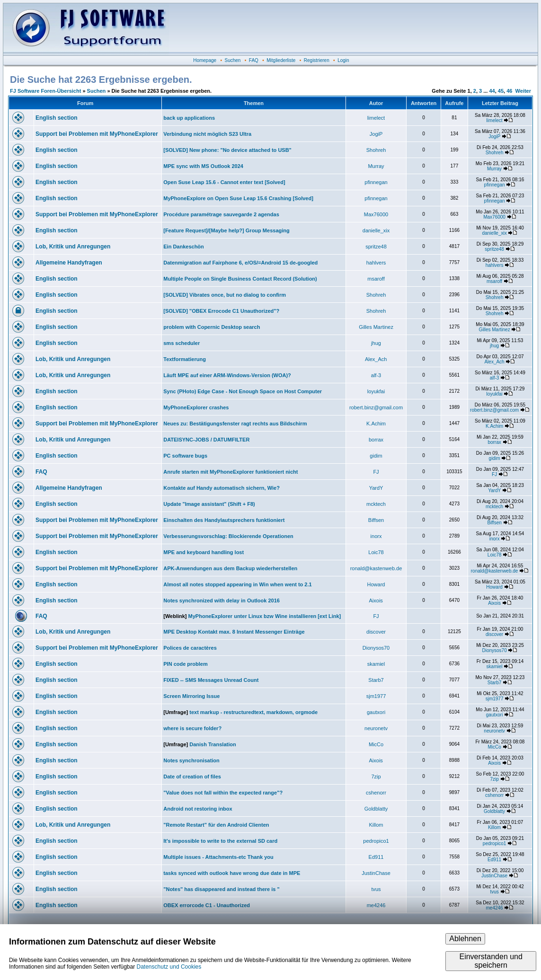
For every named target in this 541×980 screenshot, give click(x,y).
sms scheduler (182, 343)
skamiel (376, 664)
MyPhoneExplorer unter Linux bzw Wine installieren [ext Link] (265, 616)
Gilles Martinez (376, 327)
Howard (376, 584)
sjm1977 (376, 696)
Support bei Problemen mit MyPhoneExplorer (97, 134)
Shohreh (376, 150)
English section (57, 118)
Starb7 (376, 680)
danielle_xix (376, 230)
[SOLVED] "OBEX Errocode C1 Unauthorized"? (221, 311)
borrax (376, 440)
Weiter (523, 91)
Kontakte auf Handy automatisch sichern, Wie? (222, 488)
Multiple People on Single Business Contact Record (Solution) (240, 279)
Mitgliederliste (281, 60)
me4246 (376, 905)
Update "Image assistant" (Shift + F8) (209, 504)
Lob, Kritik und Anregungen (73, 247)
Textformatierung (185, 359)
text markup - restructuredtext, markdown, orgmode (253, 712)
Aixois (376, 600)
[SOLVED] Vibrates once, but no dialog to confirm (225, 295)
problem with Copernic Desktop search (212, 327)
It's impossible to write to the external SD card (220, 841)
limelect (376, 118)
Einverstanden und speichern (491, 961)
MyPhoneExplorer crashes (196, 407)
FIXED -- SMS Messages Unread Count (211, 680)
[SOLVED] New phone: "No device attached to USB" (227, 150)
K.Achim (376, 424)
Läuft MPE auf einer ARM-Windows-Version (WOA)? (227, 375)
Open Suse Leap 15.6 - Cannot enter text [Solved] (224, 182)
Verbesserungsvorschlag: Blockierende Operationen (228, 536)
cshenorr (376, 793)
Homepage (205, 60)
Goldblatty (376, 809)
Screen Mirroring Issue (191, 696)
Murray (376, 166)
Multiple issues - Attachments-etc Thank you (218, 857)
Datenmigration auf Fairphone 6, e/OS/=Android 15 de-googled (240, 263)
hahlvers (376, 263)
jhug (376, 343)
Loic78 (376, 552)
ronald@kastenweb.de (376, 568)
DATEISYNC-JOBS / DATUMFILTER (206, 440)
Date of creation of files (192, 777)
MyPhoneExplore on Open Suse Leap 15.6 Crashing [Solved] (238, 198)
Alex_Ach (376, 359)
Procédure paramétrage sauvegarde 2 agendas (221, 214)
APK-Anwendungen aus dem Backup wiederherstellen (230, 568)
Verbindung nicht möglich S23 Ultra (207, 134)
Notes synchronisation (191, 760)
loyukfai (376, 391)
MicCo (376, 744)
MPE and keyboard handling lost (204, 552)
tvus (376, 889)
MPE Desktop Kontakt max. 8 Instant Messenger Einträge (234, 632)
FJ (376, 472)
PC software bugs (185, 456)
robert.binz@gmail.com (376, 407)
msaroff (376, 279)
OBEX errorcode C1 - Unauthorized (207, 905)
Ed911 (376, 857)
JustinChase (376, 873)
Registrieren (317, 60)
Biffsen (376, 520)
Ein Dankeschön (184, 247)
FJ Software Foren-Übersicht (45, 91)
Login (343, 60)
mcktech (376, 504)
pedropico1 (376, 841)
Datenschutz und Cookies (169, 967)
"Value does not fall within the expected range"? (223, 793)
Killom (376, 825)
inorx (376, 536)
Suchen (233, 60)
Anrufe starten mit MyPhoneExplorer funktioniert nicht (231, 472)
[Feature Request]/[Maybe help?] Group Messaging (226, 230)
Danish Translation (213, 744)
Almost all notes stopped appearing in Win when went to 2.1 (237, 584)
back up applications (189, 118)
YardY (376, 488)
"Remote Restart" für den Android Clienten (216, 825)
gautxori (376, 712)
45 (501, 91)
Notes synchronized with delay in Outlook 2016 (222, 600)
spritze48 (376, 247)
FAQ (254, 60)
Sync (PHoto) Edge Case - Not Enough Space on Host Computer (243, 391)
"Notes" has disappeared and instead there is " (222, 889)
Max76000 (376, 214)
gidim (376, 456)
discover (376, 632)
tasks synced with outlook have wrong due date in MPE (232, 873)
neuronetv (376, 728)
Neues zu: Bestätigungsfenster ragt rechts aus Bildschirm (235, 424)
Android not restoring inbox (198, 809)
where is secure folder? (192, 728)
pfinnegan (376, 182)
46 (509, 91)
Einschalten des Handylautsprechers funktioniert (224, 520)
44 (492, 91)
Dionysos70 (376, 648)
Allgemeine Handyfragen (69, 263)
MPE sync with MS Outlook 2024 (203, 166)
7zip (376, 777)
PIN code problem (186, 664)
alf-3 (376, 375)
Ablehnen (465, 939)
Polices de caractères (190, 648)
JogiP (376, 134)
